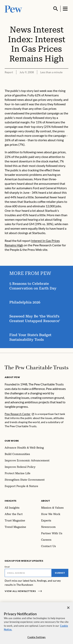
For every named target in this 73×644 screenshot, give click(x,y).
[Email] (28, 573)
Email (7, 567)
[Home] (36, 367)
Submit (60, 573)
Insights (11, 501)
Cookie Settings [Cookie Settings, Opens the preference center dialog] (37, 639)
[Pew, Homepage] (13, 9)
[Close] (68, 609)
